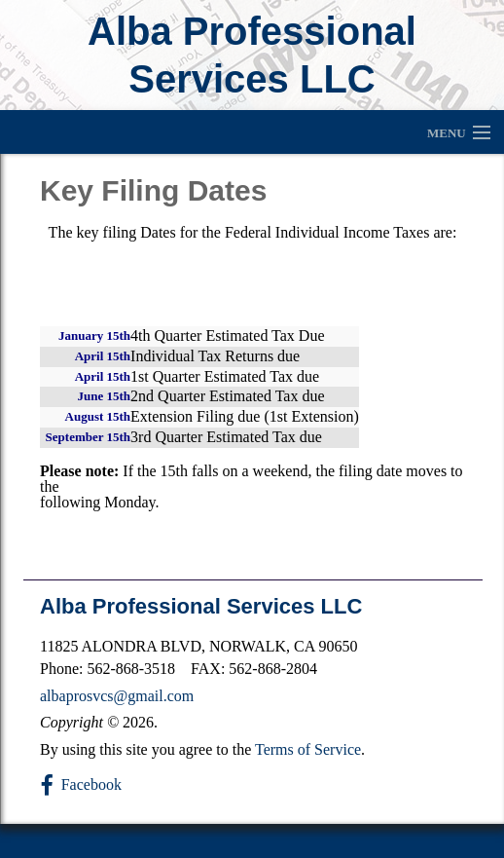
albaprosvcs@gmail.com (117, 696)
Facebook (91, 784)
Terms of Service (308, 749)
